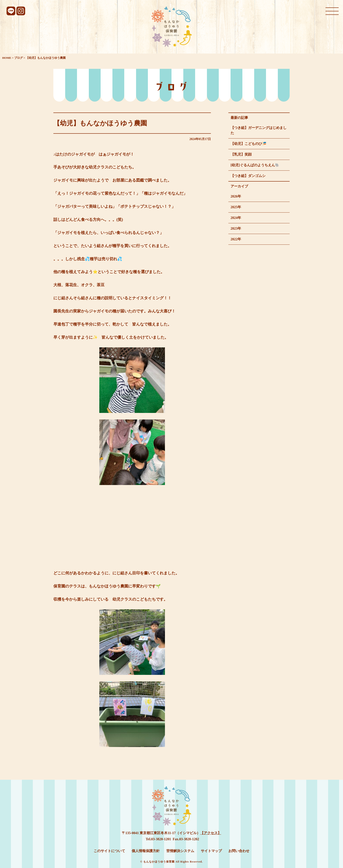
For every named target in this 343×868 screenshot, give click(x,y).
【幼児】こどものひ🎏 (248, 144)
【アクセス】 (211, 833)
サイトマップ (211, 851)
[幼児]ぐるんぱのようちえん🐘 (255, 165)
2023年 (236, 228)
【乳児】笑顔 (241, 154)
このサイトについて (109, 851)
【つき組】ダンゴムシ (248, 176)
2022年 (236, 239)
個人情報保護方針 (146, 851)
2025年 (236, 207)
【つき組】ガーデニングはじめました (259, 130)
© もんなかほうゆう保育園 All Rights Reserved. (171, 862)
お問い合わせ (239, 851)
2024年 (236, 218)
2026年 (236, 196)
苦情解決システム (180, 851)
